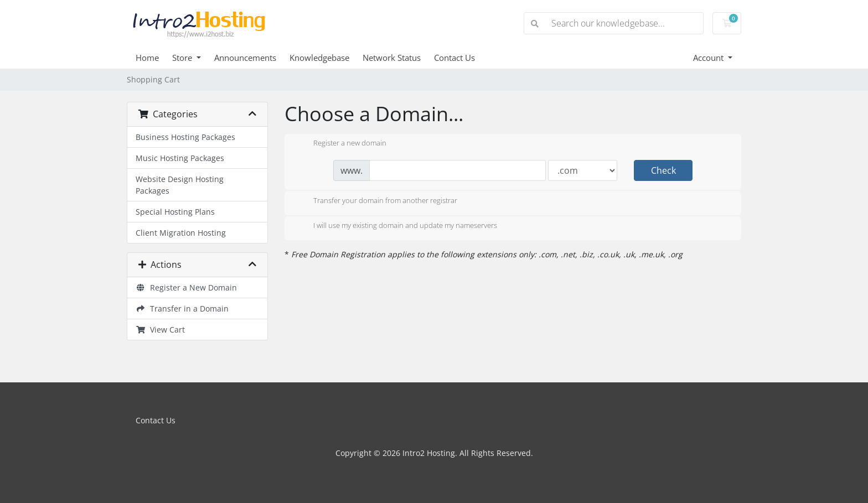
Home (147, 58)
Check (663, 170)
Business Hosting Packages (185, 137)
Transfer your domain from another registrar (376, 201)
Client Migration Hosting (181, 233)
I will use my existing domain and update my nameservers (396, 226)
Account (709, 58)
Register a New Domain (186, 287)
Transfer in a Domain (182, 308)
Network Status (392, 58)
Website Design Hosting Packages (180, 185)
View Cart (160, 330)
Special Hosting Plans (175, 212)
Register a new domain (341, 144)
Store (183, 58)
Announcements (245, 58)
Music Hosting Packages (180, 158)
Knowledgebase (319, 58)
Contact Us (454, 58)
